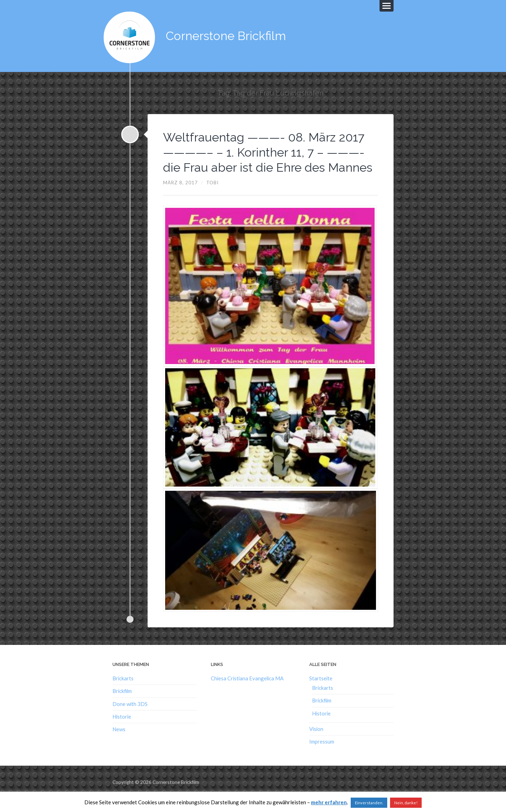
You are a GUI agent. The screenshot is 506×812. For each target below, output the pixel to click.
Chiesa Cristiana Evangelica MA (247, 692)
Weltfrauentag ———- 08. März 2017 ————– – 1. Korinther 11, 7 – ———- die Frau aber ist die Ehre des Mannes (268, 158)
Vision (316, 742)
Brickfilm (122, 705)
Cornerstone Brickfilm (228, 35)
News (119, 743)
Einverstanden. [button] (369, 803)
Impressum (322, 755)
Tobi (212, 196)
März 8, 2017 (180, 196)
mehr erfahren (329, 802)
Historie (122, 730)
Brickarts (123, 692)
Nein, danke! (406, 803)
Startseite (321, 692)
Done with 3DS (130, 717)
